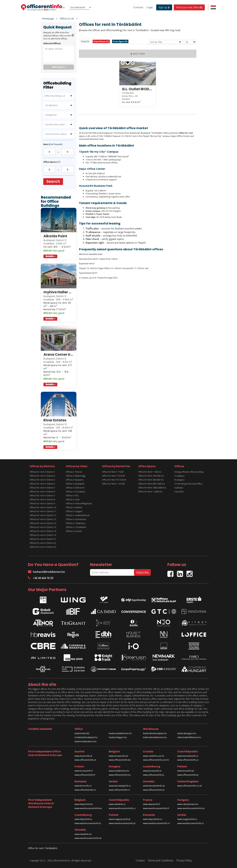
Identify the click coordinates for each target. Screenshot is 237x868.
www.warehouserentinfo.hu (191, 808)
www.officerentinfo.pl (188, 775)
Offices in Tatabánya (76, 523)
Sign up (164, 7)
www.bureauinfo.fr (84, 771)
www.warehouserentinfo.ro (156, 823)
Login (150, 7)
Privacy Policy (184, 860)
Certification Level (55, 124)
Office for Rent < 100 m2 (150, 472)
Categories (51, 115)
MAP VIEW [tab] (138, 54)
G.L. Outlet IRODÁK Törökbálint (138, 89)
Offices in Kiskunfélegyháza (79, 503)
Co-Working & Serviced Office (188, 484)
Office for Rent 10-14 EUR (114, 480)
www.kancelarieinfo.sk (154, 786)
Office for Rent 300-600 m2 (151, 480)
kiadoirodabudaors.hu (86, 741)
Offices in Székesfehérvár (78, 515)
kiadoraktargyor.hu (187, 733)
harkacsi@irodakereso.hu (46, 572)
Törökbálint (51, 105)
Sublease (179, 488)
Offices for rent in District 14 (43, 523)
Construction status (56, 134)
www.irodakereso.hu (119, 771)
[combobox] (80, 7)
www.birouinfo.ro (83, 786)
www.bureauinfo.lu (152, 771)
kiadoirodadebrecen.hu (120, 733)
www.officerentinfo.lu (154, 775)
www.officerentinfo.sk (154, 790)
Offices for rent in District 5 (42, 488)
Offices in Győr (73, 499)
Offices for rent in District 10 (43, 507)
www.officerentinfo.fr (85, 775)
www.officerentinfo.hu (120, 775)
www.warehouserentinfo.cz (122, 808)
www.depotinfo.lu (83, 819)
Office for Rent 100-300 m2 (151, 476)
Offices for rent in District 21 (43, 539)
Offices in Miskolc (74, 507)
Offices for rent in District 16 (43, 531)
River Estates (55, 420)
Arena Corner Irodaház (59, 354)
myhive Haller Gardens (59, 292)
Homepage (48, 19)
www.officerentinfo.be (120, 760)
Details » (50, 256)
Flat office (179, 492)
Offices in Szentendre (76, 519)
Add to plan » (59, 67)
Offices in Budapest (75, 484)
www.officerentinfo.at (85, 760)
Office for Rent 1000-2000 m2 (152, 488)
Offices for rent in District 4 (42, 484)
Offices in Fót (72, 496)
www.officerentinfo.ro (85, 790)
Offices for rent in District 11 (43, 511)
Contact (138, 7)
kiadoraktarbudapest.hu (155, 733)
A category (179, 476)
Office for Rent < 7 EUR (113, 472)
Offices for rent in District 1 (42, 472)
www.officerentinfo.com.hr (156, 760)
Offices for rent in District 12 (43, 515)
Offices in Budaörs (75, 480)
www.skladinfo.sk (83, 834)
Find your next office (189, 7)
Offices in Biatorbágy (76, 476)
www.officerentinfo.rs (119, 790)
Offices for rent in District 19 (43, 535)
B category (179, 480)
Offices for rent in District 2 (42, 476)
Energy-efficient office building (189, 472)
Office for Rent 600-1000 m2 (151, 484)
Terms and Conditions (161, 860)
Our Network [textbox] (78, 7)
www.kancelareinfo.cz (188, 756)
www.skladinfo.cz (117, 804)
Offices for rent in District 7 (42, 496)
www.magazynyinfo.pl (120, 819)
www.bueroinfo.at (83, 756)
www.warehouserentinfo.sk (88, 838)
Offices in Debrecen (75, 488)
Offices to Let (67, 19)
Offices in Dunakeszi (75, 492)
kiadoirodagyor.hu (118, 737)
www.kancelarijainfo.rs (120, 786)
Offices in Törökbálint (76, 527)
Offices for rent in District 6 (42, 492)
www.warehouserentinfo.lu (88, 823)
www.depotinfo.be (84, 804)
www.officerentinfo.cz (188, 760)
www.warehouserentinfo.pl (122, 823)
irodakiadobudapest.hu (86, 737)
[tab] (85, 41)
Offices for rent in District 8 (42, 499)
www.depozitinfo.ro (153, 819)
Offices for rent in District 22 (43, 543)
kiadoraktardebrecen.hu (155, 737)
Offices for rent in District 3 (42, 480)
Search (53, 182)
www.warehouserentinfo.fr (156, 808)
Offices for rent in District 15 (43, 527)
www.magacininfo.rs (187, 819)
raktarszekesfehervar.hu (189, 737)
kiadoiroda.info (82, 733)
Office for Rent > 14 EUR (113, 484)
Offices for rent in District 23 (43, 547)
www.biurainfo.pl (186, 771)
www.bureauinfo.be (118, 756)
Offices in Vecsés (74, 531)
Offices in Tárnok (74, 472)
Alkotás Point (55, 236)
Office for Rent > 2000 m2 (150, 492)
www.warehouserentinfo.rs (191, 823)
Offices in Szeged (74, 511)
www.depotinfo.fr (152, 804)
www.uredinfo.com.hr (154, 756)
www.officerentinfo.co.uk (190, 786)
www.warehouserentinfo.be (88, 808)
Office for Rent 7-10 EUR (113, 476)
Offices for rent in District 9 (42, 503)
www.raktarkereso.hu (188, 804)
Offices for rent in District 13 (43, 519)
